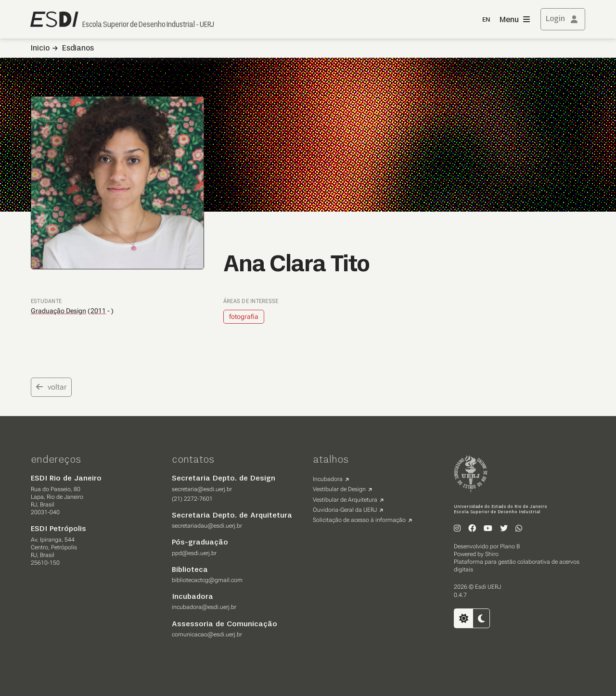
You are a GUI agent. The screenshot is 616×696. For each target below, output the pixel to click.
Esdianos (78, 49)
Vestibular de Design (339, 489)
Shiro (492, 554)
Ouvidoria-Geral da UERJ (345, 510)
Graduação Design (58, 311)
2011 (98, 311)
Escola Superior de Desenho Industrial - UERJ (148, 25)
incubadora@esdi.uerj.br (204, 607)
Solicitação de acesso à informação (359, 520)
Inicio (40, 49)
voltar (51, 387)
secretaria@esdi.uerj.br (202, 489)
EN (486, 20)
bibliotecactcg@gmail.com (207, 580)
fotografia (244, 316)
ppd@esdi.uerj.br (194, 553)
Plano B (510, 546)
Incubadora (328, 479)
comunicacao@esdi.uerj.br (207, 634)
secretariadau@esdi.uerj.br (207, 526)
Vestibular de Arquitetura (345, 500)
